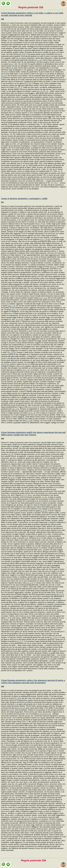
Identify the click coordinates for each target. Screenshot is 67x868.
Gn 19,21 (5, 364)
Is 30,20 (44, 511)
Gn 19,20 (12, 352)
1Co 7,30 (13, 64)
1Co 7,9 (32, 413)
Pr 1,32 (39, 60)
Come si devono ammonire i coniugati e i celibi (24, 198)
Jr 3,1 (24, 495)
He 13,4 (16, 409)
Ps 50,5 (10, 710)
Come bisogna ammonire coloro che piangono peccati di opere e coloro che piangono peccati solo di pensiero (33, 681)
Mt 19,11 (60, 595)
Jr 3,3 (11, 454)
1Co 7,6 (15, 310)
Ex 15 (46, 91)
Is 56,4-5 (27, 573)
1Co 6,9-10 (33, 407)
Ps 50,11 (21, 708)
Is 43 (49, 714)
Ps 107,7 (18, 87)
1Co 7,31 (29, 257)
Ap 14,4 (30, 583)
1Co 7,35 (28, 390)
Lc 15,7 (20, 641)
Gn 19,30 (19, 319)
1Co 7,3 (11, 306)
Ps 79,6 (18, 698)
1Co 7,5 (26, 370)
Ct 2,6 (4, 76)
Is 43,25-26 (42, 714)
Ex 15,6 (41, 91)
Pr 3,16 (27, 84)
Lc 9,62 (29, 421)
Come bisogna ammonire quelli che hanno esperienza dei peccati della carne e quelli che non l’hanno (33, 434)
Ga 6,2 (53, 267)
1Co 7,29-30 (45, 239)
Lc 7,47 (53, 637)
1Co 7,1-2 (43, 298)
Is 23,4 (27, 616)
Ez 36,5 (22, 54)
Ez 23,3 (11, 478)
